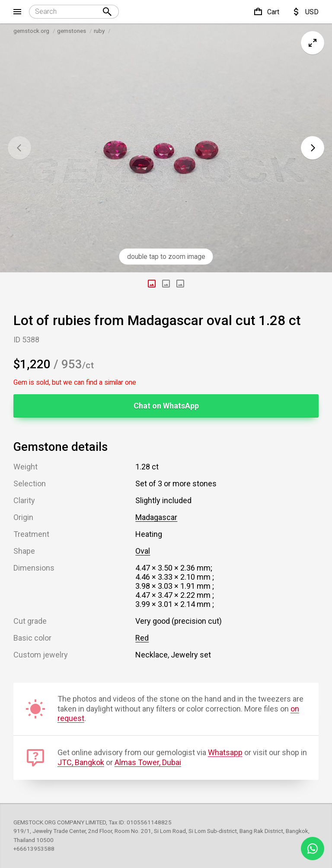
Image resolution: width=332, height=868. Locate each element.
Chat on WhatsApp (166, 406)
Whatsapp (225, 752)
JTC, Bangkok (81, 762)
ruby (99, 31)
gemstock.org (31, 31)
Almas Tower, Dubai (148, 762)
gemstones (72, 31)
